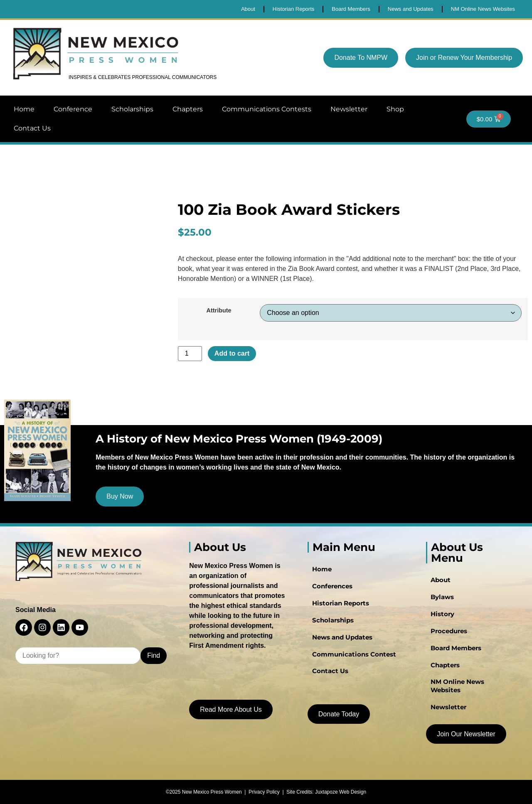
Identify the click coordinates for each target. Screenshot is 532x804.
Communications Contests (267, 109)
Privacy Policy (264, 790)
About (439, 585)
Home (24, 109)
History (440, 618)
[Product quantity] (190, 354)
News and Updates (340, 640)
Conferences (330, 590)
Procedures (447, 634)
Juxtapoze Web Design (341, 790)
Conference (73, 109)
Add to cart (232, 353)
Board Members (454, 651)
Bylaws (440, 601)
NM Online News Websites (469, 684)
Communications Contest (350, 657)
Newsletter (349, 109)
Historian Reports (337, 607)
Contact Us (32, 128)
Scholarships (132, 109)
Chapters (188, 109)
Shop (395, 109)
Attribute (219, 310)
